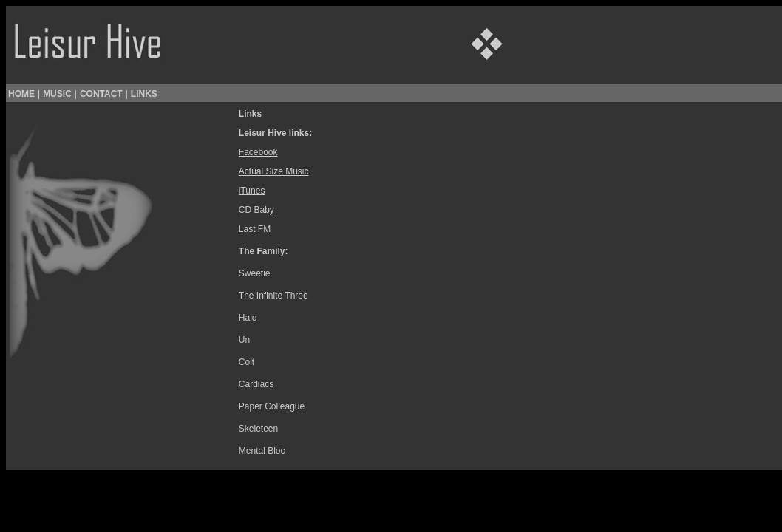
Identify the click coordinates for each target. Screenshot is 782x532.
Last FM (255, 229)
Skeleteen (258, 429)
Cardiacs (256, 384)
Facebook (258, 152)
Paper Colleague (272, 406)
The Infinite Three (273, 296)
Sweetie (255, 273)
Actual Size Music (274, 171)
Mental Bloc (262, 451)
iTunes (252, 191)
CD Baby (256, 210)
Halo (248, 318)
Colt (246, 362)
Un (244, 340)
